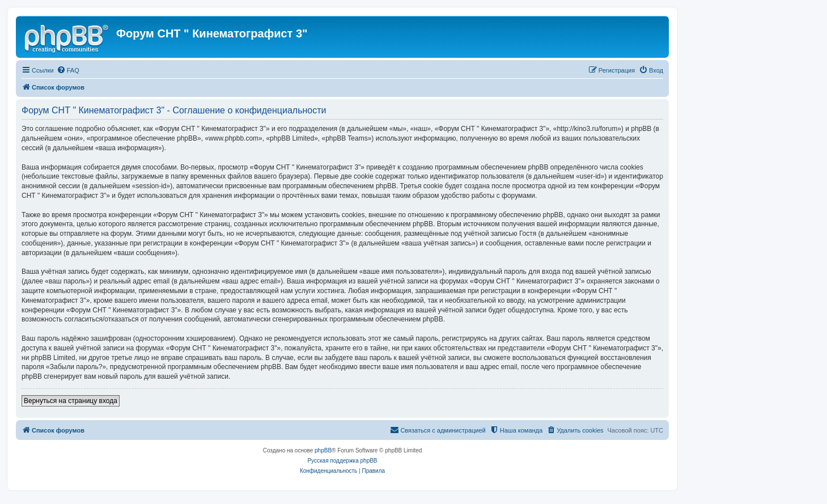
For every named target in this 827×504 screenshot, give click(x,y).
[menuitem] (68, 70)
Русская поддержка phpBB (342, 461)
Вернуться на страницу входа (71, 401)
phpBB (323, 450)
